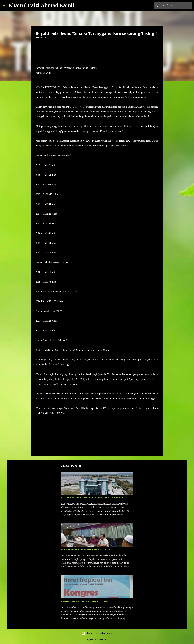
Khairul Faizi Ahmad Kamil (41, 5)
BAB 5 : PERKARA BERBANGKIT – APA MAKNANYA (85, 549)
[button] (37, 44)
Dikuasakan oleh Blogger (97, 634)
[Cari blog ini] (176, 5)
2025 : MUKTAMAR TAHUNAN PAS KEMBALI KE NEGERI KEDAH (92, 498)
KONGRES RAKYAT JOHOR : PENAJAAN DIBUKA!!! (85, 601)
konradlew (103, 640)
